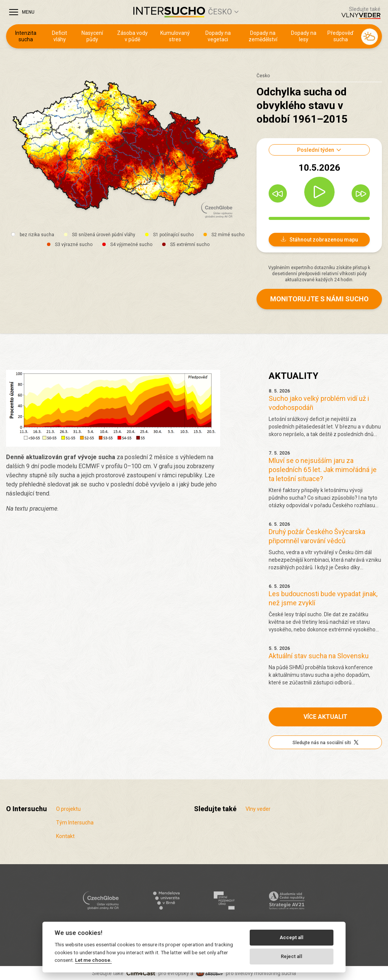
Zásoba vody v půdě (132, 36)
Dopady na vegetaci (218, 36)
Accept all (292, 937)
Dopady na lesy (304, 36)
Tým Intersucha (75, 823)
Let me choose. (93, 960)
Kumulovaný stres (175, 36)
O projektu (68, 809)
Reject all (292, 956)
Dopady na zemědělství (263, 36)
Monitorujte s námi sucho (319, 299)
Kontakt (65, 836)
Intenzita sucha (26, 36)
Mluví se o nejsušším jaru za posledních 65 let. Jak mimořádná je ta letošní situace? (323, 470)
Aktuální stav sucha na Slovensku (319, 656)
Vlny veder (258, 809)
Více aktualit (325, 717)
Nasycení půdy (92, 36)
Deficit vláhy (59, 36)
